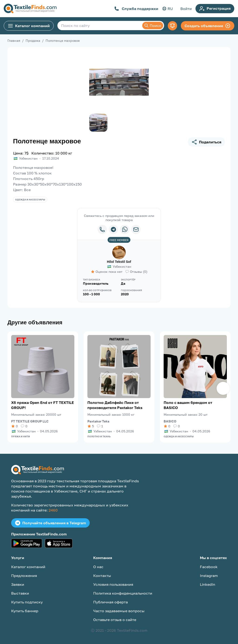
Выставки (20, 593)
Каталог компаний (29, 26)
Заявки (18, 584)
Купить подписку (27, 602)
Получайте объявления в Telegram (50, 523)
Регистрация (215, 9)
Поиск (153, 26)
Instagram (209, 576)
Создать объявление (208, 26)
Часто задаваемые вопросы (119, 611)
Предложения (24, 576)
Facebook (209, 567)
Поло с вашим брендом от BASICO (188, 405)
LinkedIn (208, 584)
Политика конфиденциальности (123, 593)
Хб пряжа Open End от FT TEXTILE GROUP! (43, 405)
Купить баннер (25, 611)
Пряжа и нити (21, 436)
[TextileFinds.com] (30, 9)
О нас (98, 567)
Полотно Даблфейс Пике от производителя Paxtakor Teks (115, 405)
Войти (186, 9)
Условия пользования (113, 584)
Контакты (102, 576)
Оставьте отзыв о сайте (115, 620)
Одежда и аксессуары (30, 200)
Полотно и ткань (99, 436)
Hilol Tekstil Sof (119, 262)
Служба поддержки (136, 9)
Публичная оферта (111, 602)
